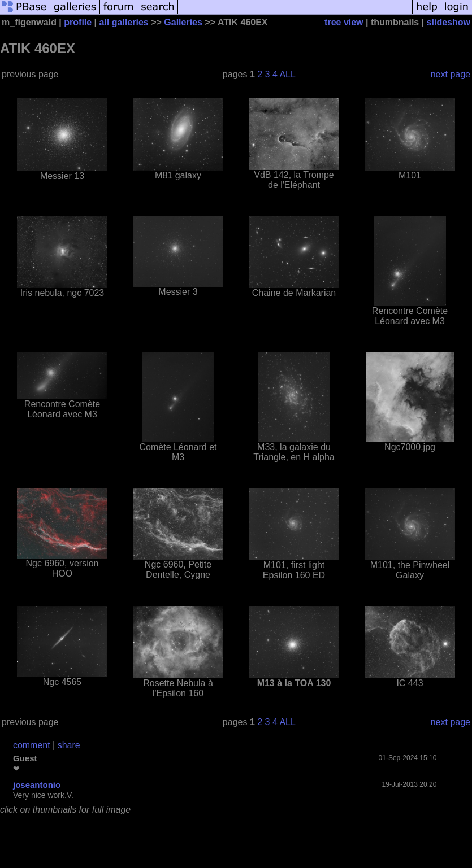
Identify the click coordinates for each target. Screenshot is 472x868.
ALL (287, 74)
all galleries (124, 22)
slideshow (449, 22)
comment (32, 745)
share (69, 745)
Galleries (183, 22)
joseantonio (37, 785)
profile (78, 22)
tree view (344, 22)
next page (451, 74)
